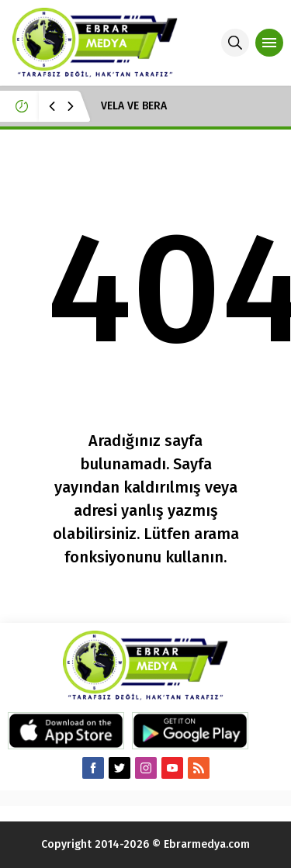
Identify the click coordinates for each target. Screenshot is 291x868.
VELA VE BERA (134, 106)
